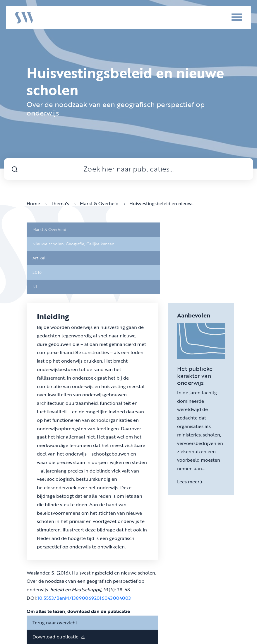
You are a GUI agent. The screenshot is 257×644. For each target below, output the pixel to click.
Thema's (63, 203)
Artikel (39, 258)
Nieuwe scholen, (49, 244)
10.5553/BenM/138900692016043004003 (84, 598)
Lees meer (190, 482)
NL (35, 287)
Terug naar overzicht (55, 623)
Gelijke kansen (100, 244)
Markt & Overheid (103, 203)
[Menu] (229, 17)
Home (37, 203)
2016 (37, 272)
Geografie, (76, 244)
